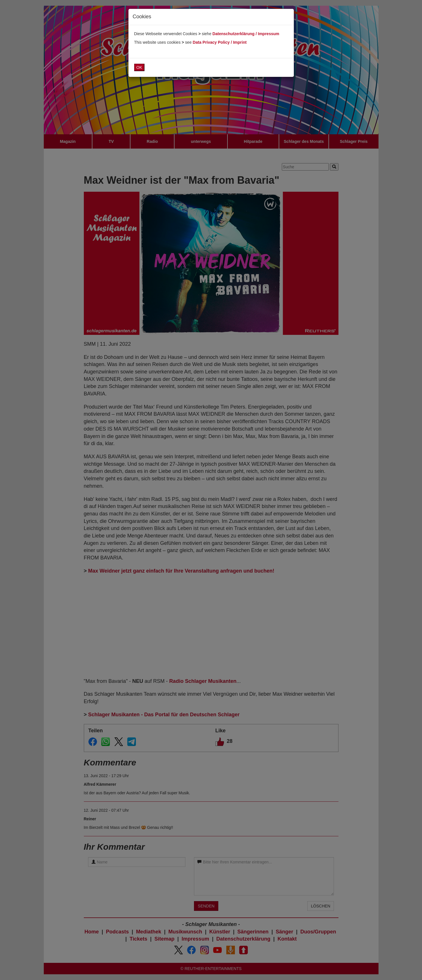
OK (139, 67)
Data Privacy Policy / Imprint (220, 42)
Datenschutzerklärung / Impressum (246, 34)
